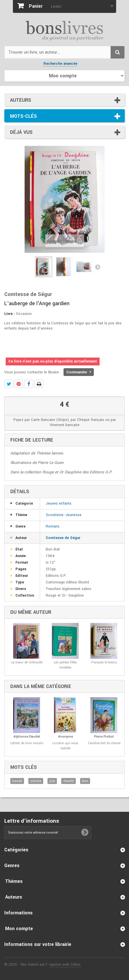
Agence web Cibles (65, 965)
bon (85, 781)
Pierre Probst (104, 737)
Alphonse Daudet (27, 737)
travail (17, 781)
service (36, 781)
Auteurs (21, 100)
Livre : (10, 314)
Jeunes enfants (59, 503)
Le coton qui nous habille (65, 746)
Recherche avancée (60, 64)
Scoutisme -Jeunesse (64, 515)
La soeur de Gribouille (27, 662)
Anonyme (66, 737)
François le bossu (104, 662)
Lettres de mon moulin (27, 743)
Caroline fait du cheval (104, 743)
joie (52, 781)
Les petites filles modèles (65, 665)
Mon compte (19, 929)
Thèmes (14, 881)
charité (69, 781)
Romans (53, 526)
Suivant (98, 267)
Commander (79, 372)
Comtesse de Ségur (63, 538)
